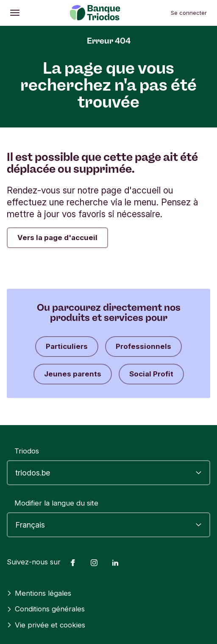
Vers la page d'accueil (57, 238)
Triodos (27, 451)
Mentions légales (39, 593)
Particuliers (67, 346)
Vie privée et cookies (46, 625)
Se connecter (189, 13)
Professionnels (143, 346)
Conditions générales (46, 609)
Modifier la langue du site (56, 503)
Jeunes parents (73, 374)
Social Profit (151, 374)
